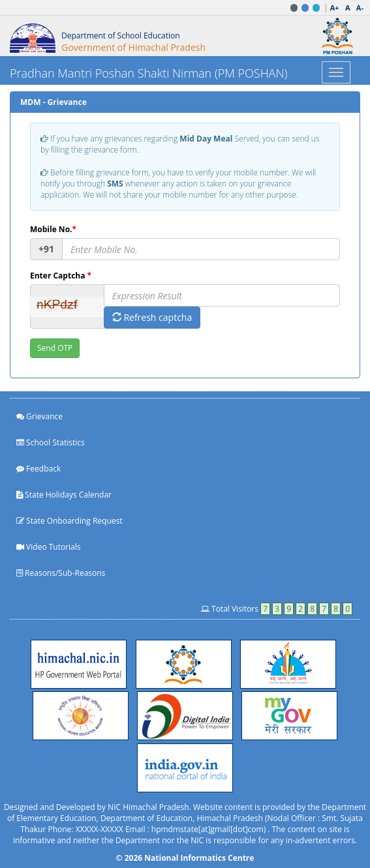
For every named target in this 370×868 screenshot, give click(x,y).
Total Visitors (277, 609)
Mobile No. (53, 229)
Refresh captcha (152, 317)
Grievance (39, 416)
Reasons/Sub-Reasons (61, 573)
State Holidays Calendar (64, 495)
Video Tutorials (49, 547)
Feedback (39, 469)
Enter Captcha (61, 276)
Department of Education (146, 818)
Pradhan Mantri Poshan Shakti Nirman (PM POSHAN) (148, 73)
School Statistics (51, 442)
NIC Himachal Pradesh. (149, 807)
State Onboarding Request (69, 521)
